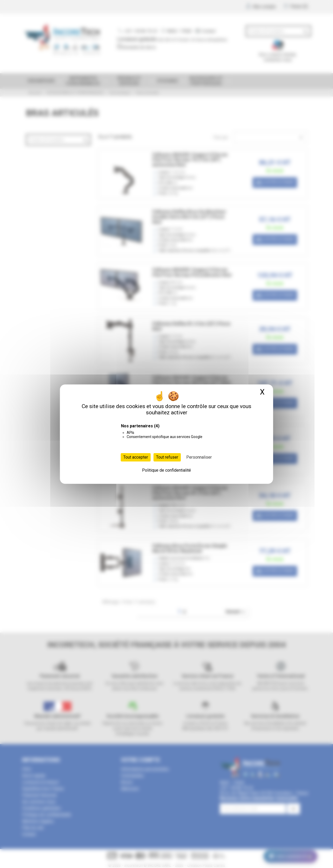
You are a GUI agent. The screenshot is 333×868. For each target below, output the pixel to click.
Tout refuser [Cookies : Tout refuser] (167, 457)
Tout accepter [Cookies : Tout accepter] (136, 457)
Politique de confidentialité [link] (166, 470)
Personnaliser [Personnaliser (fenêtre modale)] (199, 457)
